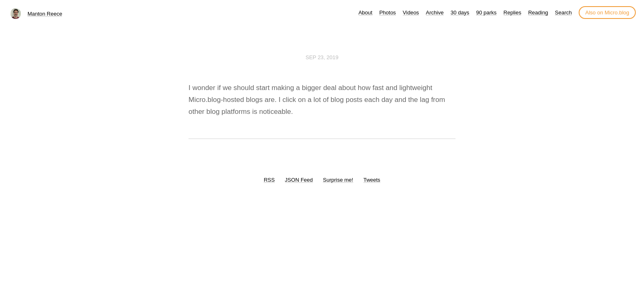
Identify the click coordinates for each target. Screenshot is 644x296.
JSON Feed (299, 180)
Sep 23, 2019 (322, 57)
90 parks (486, 13)
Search (563, 13)
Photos (387, 13)
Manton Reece (45, 14)
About (366, 13)
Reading (538, 13)
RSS (269, 180)
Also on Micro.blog (607, 13)
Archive (435, 13)
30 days (460, 13)
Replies (512, 13)
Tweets (372, 180)
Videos (411, 13)
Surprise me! (338, 180)
